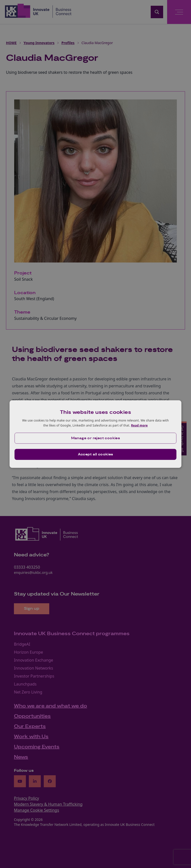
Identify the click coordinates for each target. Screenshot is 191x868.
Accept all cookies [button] (95, 454)
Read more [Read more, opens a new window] (139, 425)
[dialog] (95, 434)
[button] (95, 438)
